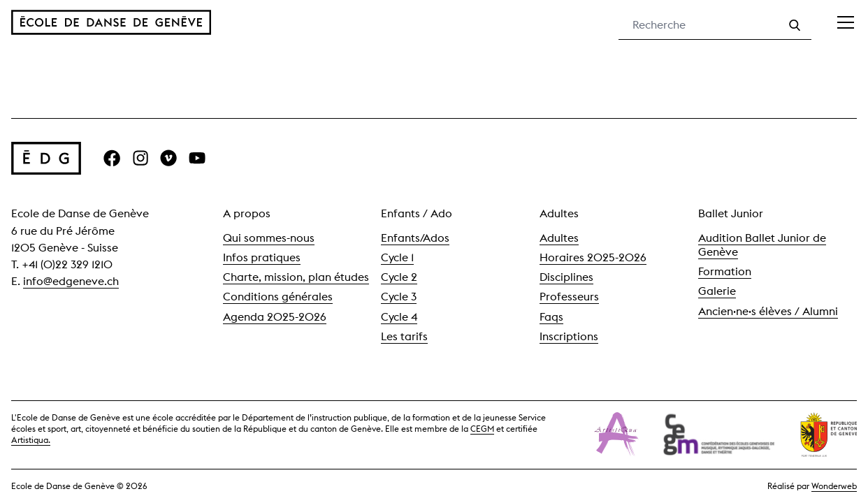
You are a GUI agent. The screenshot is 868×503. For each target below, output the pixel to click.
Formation (725, 271)
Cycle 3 (399, 297)
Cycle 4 (399, 317)
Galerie (717, 291)
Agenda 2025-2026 (275, 317)
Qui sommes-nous (269, 238)
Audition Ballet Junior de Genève (762, 245)
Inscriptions (569, 336)
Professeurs (569, 297)
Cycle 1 (397, 257)
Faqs (551, 317)
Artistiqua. (31, 440)
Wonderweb (834, 486)
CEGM (482, 429)
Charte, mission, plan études (296, 277)
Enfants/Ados (415, 238)
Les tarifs (404, 336)
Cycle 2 (399, 277)
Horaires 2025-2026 (593, 257)
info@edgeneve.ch (71, 281)
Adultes (559, 238)
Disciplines (566, 277)
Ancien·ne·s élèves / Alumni (768, 311)
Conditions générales (278, 297)
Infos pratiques (262, 257)
